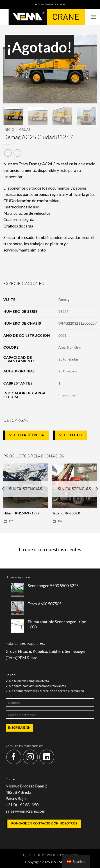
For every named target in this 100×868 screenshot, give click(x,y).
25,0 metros (68, 371)
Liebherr (56, 651)
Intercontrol (68, 395)
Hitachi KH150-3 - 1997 (22, 513)
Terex (11, 658)
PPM (22, 658)
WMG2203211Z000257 (77, 323)
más (34, 658)
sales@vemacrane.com (25, 811)
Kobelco (40, 651)
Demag (64, 299)
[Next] (94, 119)
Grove (11, 651)
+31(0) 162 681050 (22, 805)
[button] (94, 17)
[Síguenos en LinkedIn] (47, 757)
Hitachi (25, 651)
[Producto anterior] (17, 153)
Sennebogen (76, 651)
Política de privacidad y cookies (50, 855)
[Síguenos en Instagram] (30, 757)
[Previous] (4, 498)
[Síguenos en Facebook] (14, 757)
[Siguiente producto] (8, 153)
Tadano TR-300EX (66, 513)
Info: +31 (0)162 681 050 (50, 4)
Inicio (9, 129)
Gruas (25, 129)
